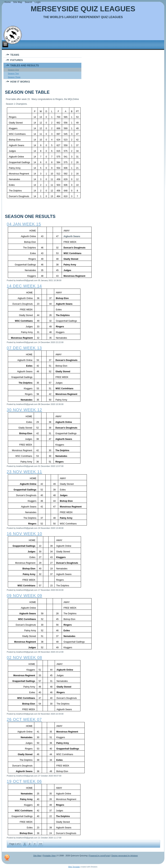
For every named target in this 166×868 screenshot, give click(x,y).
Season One (13, 70)
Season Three (14, 77)
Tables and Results (25, 65)
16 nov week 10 (24, 534)
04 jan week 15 (24, 224)
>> (41, 844)
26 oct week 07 (24, 719)
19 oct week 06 (24, 781)
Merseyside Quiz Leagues (83, 9)
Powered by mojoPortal (99, 856)
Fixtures (17, 60)
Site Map (37, 856)
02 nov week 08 (24, 657)
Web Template (74, 867)
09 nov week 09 (24, 596)
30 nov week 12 (24, 410)
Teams (15, 55)
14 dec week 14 (24, 286)
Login (38, 2)
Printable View (49, 856)
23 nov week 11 (24, 472)
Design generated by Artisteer (125, 856)
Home (8, 2)
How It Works (20, 82)
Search (28, 2)
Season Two (13, 73)
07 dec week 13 (24, 348)
